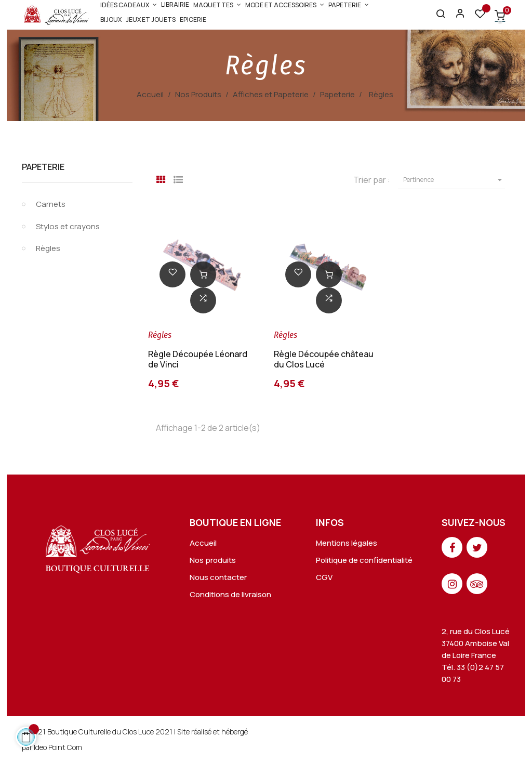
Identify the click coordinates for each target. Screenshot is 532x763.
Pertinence (454, 180)
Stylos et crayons (68, 226)
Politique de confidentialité (364, 560)
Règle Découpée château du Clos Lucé (324, 359)
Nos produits (213, 560)
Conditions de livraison (230, 594)
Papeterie (43, 167)
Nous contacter (218, 577)
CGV (324, 577)
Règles (48, 248)
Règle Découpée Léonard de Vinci (198, 359)
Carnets (51, 204)
